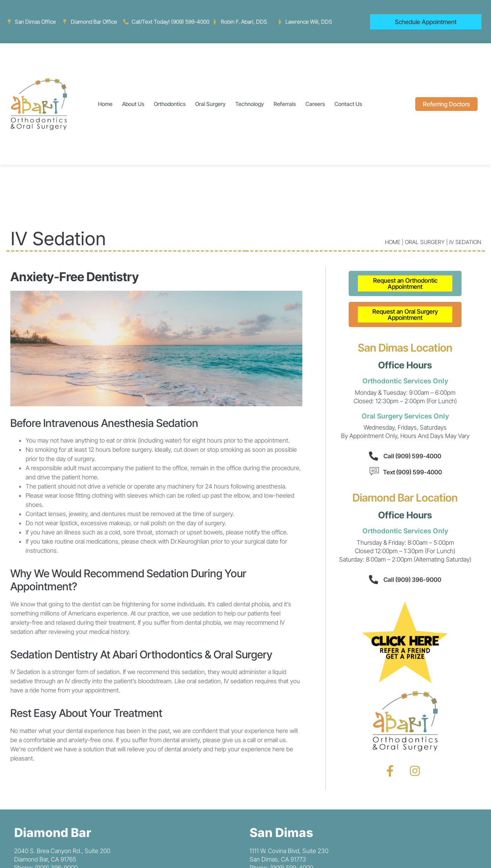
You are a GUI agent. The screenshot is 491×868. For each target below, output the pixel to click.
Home (105, 104)
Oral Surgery (210, 104)
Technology (250, 104)
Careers (315, 104)
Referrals (285, 104)
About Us (133, 104)
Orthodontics (170, 104)
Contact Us (348, 104)
